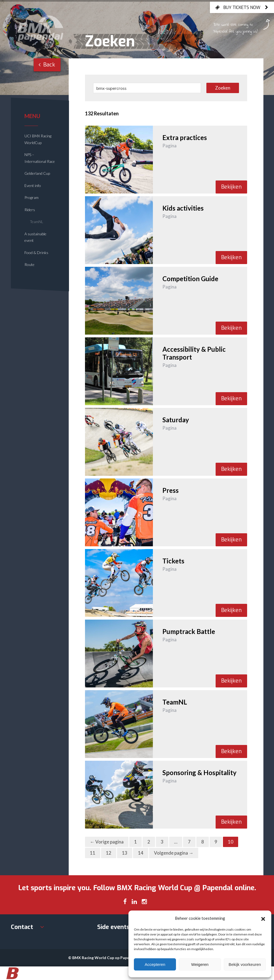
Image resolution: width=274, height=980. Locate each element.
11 (93, 853)
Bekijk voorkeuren (245, 964)
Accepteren (155, 964)
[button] (263, 918)
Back (47, 65)
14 (141, 853)
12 (109, 853)
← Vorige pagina (107, 842)
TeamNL (37, 222)
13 (125, 853)
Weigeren (200, 964)
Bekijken (231, 187)
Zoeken (223, 88)
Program (32, 197)
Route (29, 264)
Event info (33, 185)
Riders (30, 210)
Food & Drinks (36, 253)
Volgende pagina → (174, 853)
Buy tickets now (242, 7)
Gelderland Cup (37, 173)
